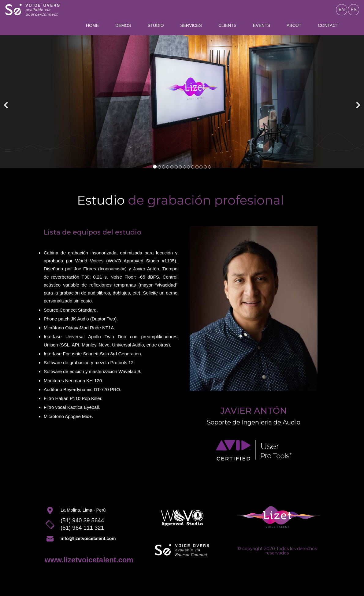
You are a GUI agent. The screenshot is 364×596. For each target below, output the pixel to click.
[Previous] (6, 102)
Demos (123, 25)
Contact (328, 25)
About (294, 25)
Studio (156, 25)
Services (191, 25)
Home (92, 25)
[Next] (358, 102)
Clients (227, 25)
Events (262, 25)
